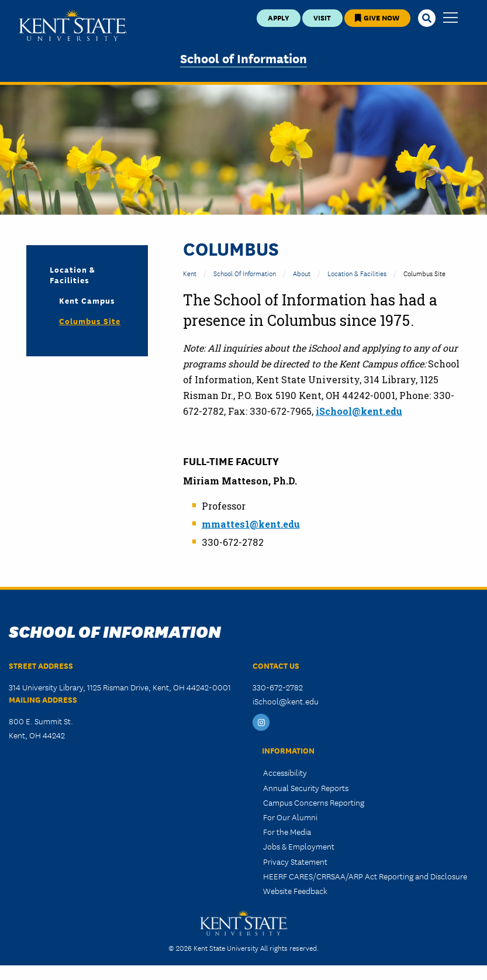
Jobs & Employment (299, 846)
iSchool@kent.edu (359, 411)
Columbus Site (90, 321)
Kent (190, 273)
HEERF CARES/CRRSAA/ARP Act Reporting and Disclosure (365, 876)
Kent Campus (87, 300)
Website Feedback (295, 890)
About (302, 273)
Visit (322, 17)
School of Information (244, 58)
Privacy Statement (295, 861)
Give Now (377, 17)
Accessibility (285, 772)
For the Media (287, 831)
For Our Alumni (290, 817)
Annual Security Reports (306, 788)
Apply (279, 17)
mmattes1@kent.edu (251, 524)
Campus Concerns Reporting (314, 802)
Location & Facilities (357, 273)
